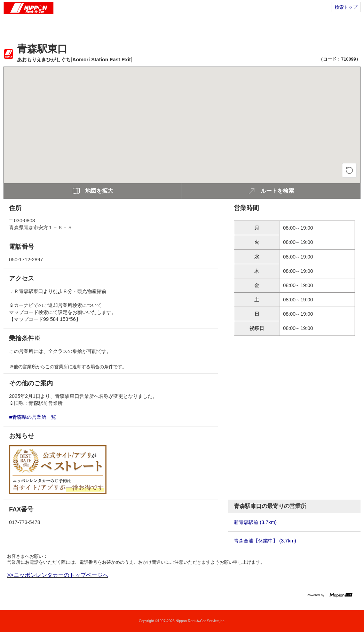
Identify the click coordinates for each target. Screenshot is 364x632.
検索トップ (346, 7)
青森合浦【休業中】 (265, 541)
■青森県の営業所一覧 (33, 417)
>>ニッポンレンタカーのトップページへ (58, 575)
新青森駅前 (255, 522)
